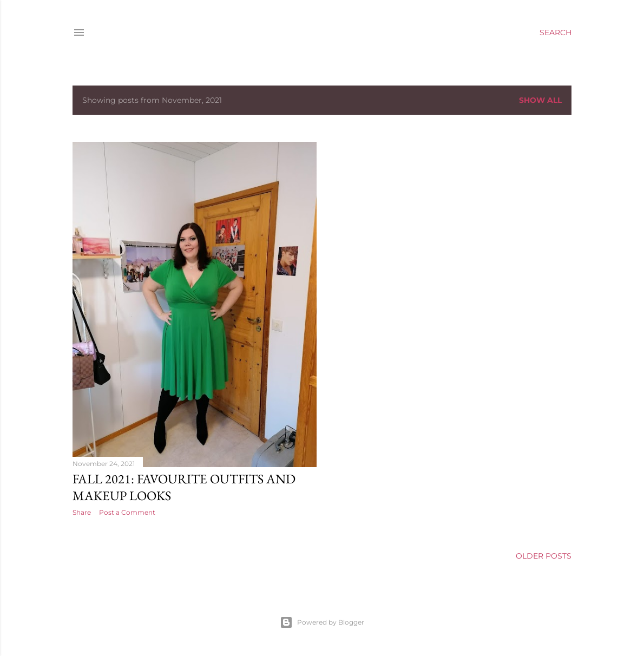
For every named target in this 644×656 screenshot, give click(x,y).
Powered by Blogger (322, 622)
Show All (540, 100)
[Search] (556, 32)
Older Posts (544, 556)
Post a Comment (127, 512)
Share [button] (82, 512)
